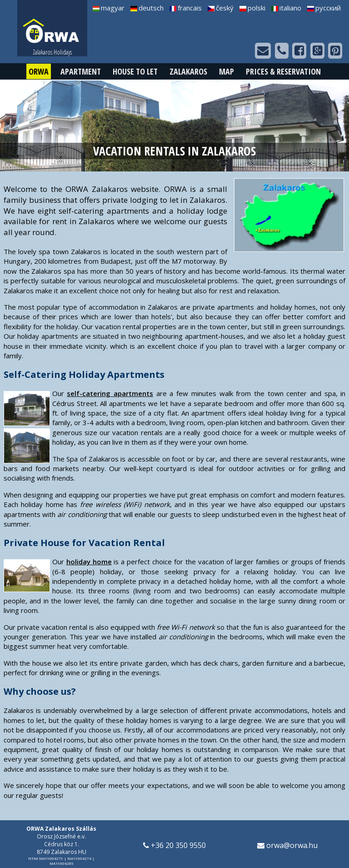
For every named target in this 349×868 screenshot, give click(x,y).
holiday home (89, 562)
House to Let (135, 71)
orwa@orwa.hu (287, 845)
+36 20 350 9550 (174, 845)
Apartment (81, 71)
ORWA (39, 71)
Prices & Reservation (283, 71)
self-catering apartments (110, 393)
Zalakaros (188, 71)
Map (227, 71)
